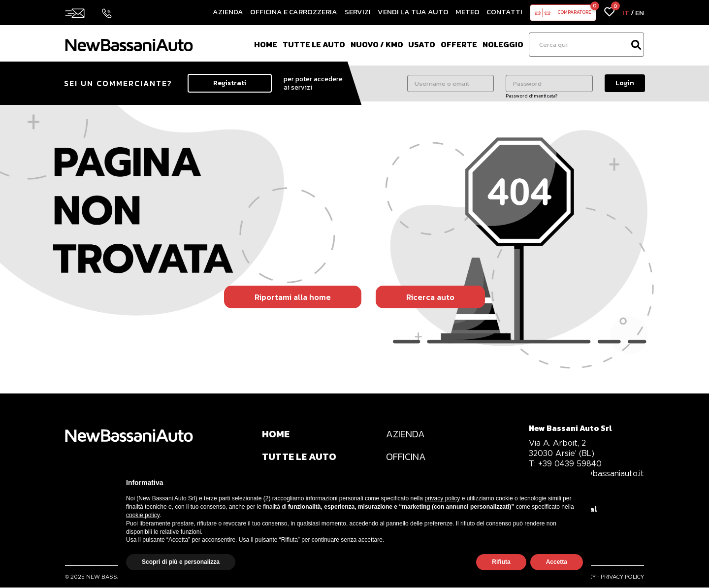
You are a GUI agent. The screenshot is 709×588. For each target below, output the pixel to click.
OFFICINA (406, 457)
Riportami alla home (293, 297)
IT (626, 13)
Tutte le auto (314, 44)
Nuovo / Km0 (377, 44)
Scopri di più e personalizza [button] (181, 562)
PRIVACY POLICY (622, 577)
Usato (422, 44)
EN (640, 13)
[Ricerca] (579, 45)
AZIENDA (406, 434)
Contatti (504, 12)
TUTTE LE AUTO (300, 457)
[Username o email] (451, 83)
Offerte (459, 44)
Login (625, 83)
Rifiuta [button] (501, 562)
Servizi (358, 12)
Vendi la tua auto (413, 12)
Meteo (467, 12)
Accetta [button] (557, 562)
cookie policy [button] (143, 515)
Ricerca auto (430, 297)
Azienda (228, 12)
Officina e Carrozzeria (294, 12)
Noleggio (503, 44)
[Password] (549, 83)
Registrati (230, 83)
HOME (276, 434)
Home (266, 44)
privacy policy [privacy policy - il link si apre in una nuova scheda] (442, 498)
